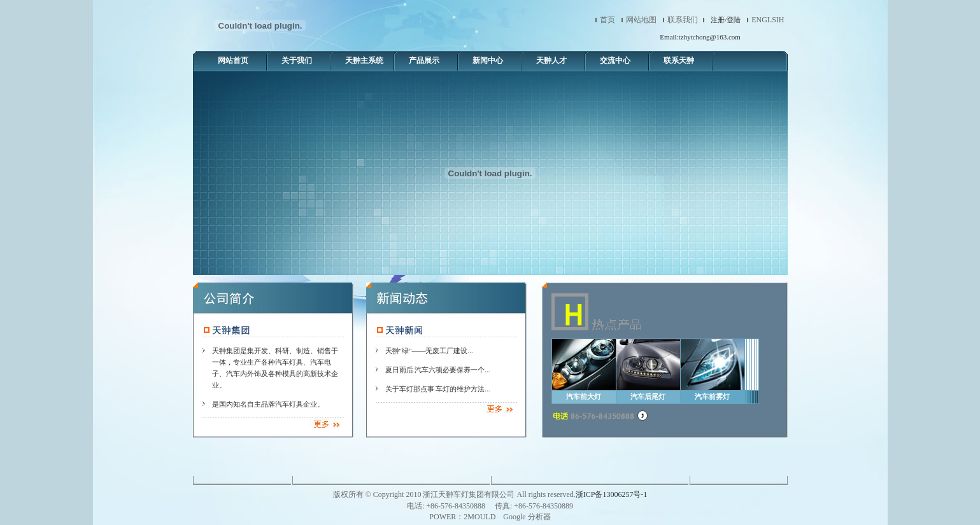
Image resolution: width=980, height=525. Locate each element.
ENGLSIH (768, 20)
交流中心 (615, 60)
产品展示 (424, 60)
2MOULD (479, 517)
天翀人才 (551, 60)
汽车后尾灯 (648, 396)
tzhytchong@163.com (710, 37)
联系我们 (683, 20)
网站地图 (641, 20)
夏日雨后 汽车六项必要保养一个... (438, 370)
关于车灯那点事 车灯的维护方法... (438, 389)
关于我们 (297, 60)
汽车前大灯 (584, 396)
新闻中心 (488, 60)
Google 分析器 (527, 517)
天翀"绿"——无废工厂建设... (429, 351)
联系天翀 (679, 60)
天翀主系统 (364, 60)
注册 (718, 20)
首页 (607, 20)
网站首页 (233, 60)
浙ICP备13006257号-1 (612, 494)
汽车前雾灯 (712, 396)
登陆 (734, 20)
